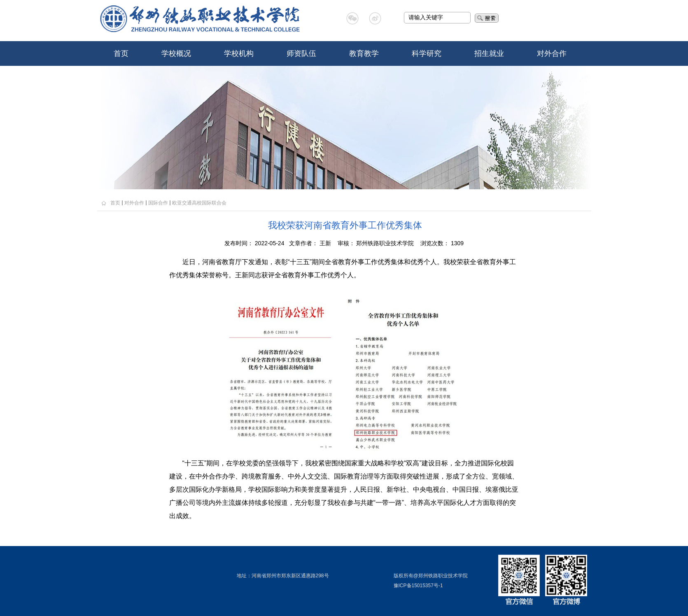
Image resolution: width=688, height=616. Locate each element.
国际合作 (158, 203)
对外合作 (552, 53)
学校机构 (239, 53)
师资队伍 (301, 53)
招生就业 (489, 53)
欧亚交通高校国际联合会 (199, 203)
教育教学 (364, 53)
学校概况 (176, 53)
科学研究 (427, 53)
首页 (121, 53)
